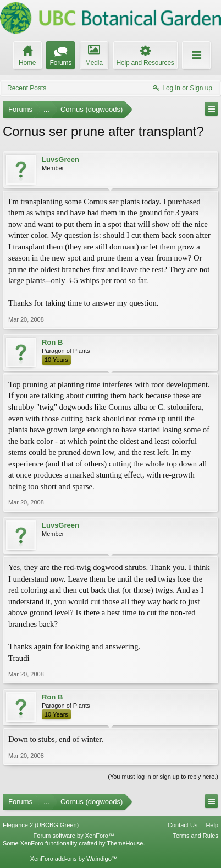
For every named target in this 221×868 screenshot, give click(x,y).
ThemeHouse (125, 843)
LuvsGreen (60, 159)
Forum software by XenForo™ (74, 836)
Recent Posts (27, 88)
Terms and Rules (195, 836)
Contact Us (183, 825)
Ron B (52, 342)
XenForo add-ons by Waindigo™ (74, 859)
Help (212, 825)
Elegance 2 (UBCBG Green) (41, 825)
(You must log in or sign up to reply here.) (163, 777)
